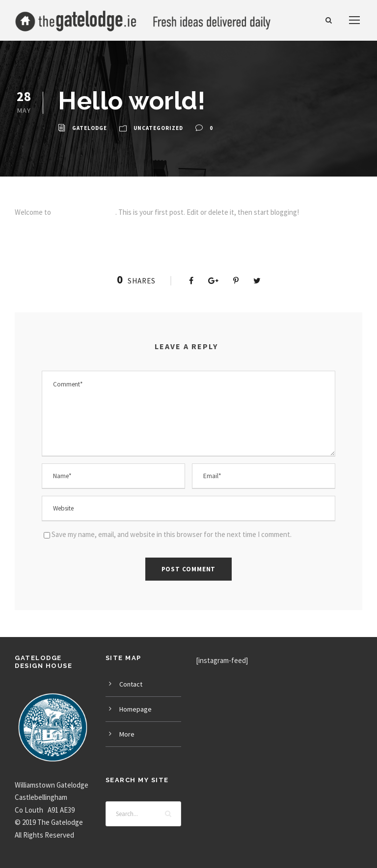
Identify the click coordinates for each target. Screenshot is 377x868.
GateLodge (90, 128)
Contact (131, 684)
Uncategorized (158, 128)
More (127, 734)
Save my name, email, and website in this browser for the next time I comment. (172, 534)
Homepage (135, 709)
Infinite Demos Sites (84, 212)
